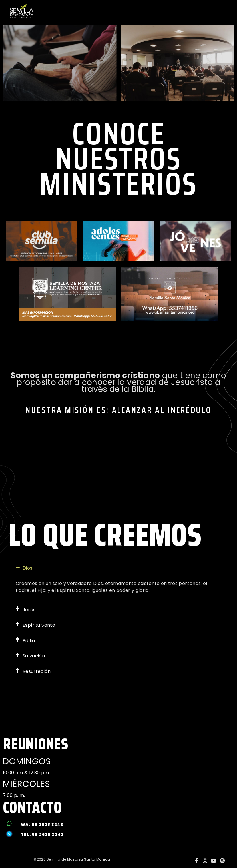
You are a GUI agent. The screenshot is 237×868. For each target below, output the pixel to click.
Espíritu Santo (39, 625)
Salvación (34, 656)
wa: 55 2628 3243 (42, 825)
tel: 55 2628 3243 (42, 835)
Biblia (29, 641)
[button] (118, 568)
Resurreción (37, 671)
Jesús (29, 610)
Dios (27, 568)
